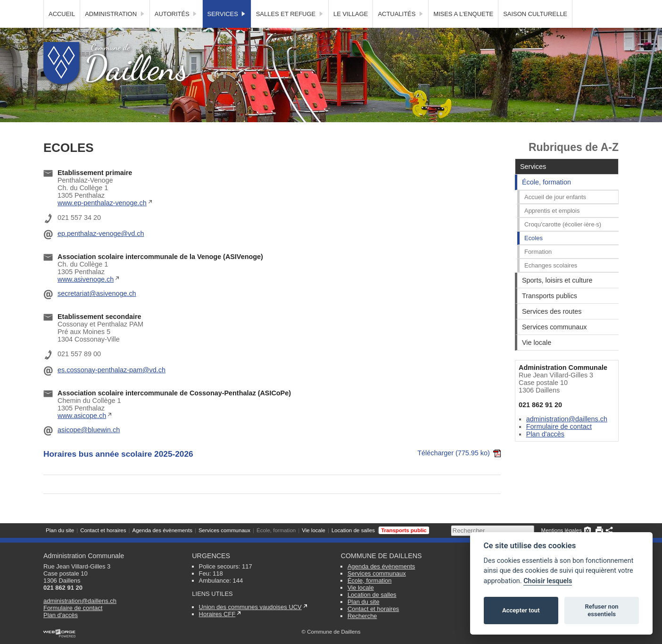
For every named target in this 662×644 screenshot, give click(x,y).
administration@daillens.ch (567, 436)
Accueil (62, 31)
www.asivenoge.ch (86, 296)
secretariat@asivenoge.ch (97, 310)
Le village (351, 31)
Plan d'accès (545, 451)
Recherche (362, 616)
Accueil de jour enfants (555, 214)
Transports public (404, 7)
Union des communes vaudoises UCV (250, 607)
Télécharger (459, 470)
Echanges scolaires (551, 282)
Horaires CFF (217, 614)
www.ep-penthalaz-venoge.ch (102, 220)
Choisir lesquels (548, 581)
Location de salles (353, 7)
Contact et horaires (103, 7)
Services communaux (224, 7)
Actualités (401, 31)
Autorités (176, 31)
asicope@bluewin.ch (89, 447)
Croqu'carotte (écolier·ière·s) (563, 241)
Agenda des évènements (162, 7)
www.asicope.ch (82, 433)
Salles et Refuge (290, 31)
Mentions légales (562, 7)
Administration (115, 31)
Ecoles (534, 255)
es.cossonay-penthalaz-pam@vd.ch (112, 387)
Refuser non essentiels (601, 610)
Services (227, 31)
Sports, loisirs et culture (557, 297)
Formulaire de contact (559, 443)
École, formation (276, 7)
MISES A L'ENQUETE (463, 31)
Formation (538, 269)
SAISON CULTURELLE (535, 31)
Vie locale (314, 7)
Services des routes (552, 328)
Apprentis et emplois (552, 228)
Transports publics (550, 313)
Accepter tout (521, 610)
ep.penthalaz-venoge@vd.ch (101, 251)
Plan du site (60, 7)
